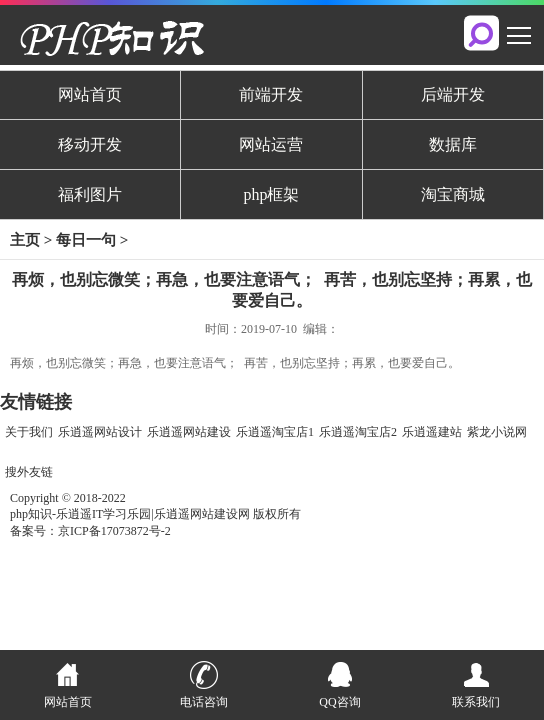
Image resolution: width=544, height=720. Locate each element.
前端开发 (271, 94)
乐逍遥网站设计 (100, 432)
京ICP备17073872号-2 (114, 531)
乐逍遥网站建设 (189, 432)
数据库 (453, 144)
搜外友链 (29, 472)
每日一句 (86, 240)
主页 (25, 240)
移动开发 (90, 144)
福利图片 (90, 194)
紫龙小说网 (497, 432)
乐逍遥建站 (432, 432)
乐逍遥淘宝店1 (275, 432)
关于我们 (29, 432)
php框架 (271, 194)
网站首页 (90, 94)
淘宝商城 (453, 194)
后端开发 (453, 94)
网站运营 (271, 144)
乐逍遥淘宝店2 (358, 432)
